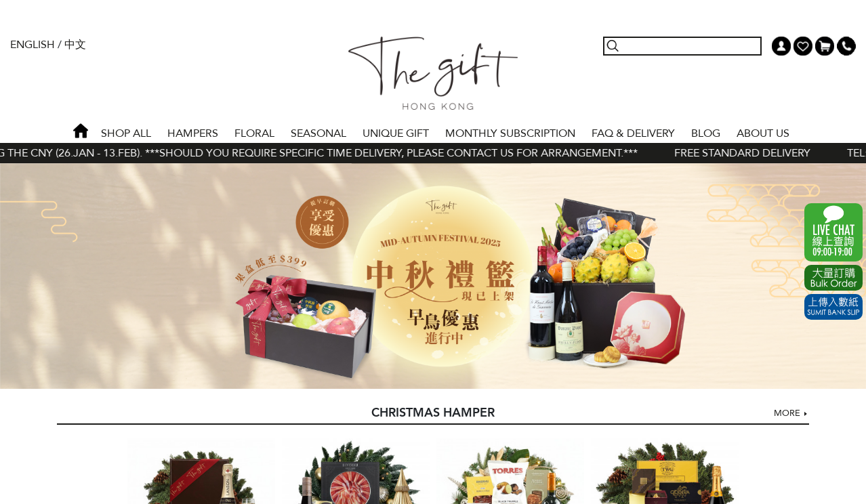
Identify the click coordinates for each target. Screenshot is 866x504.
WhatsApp (833, 232)
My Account (781, 46)
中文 (75, 45)
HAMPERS (193, 133)
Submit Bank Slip (833, 307)
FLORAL (254, 133)
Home (81, 131)
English (33, 45)
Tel (846, 46)
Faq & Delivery (633, 133)
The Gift (433, 73)
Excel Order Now (833, 278)
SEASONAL (318, 133)
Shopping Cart (825, 46)
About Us (763, 133)
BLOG (706, 133)
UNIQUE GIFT (396, 133)
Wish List (803, 46)
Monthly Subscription (510, 133)
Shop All (126, 133)
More (787, 413)
